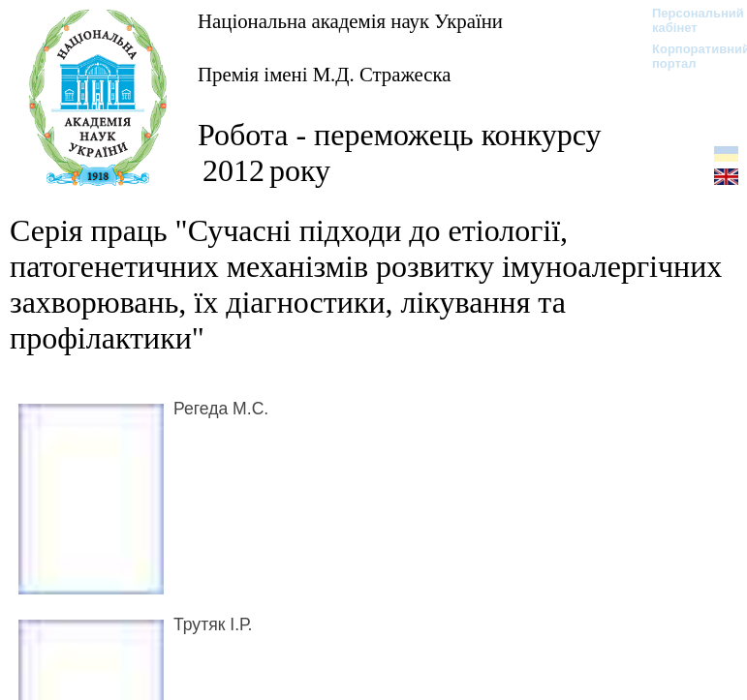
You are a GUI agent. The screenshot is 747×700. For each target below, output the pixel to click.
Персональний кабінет (688, 20)
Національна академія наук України (350, 21)
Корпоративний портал (688, 56)
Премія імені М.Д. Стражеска (325, 74)
